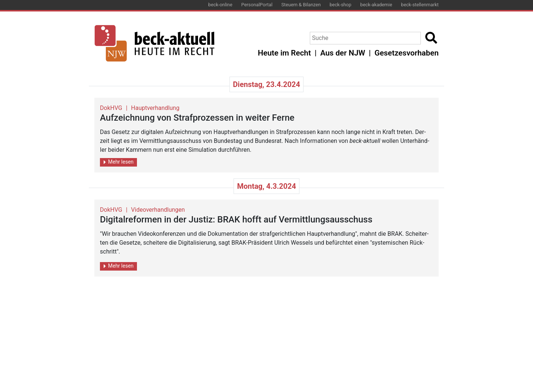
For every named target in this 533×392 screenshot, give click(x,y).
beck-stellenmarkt (420, 5)
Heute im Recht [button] (284, 53)
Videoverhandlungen (158, 210)
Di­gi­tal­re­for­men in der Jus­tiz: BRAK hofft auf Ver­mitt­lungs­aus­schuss (236, 220)
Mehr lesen (119, 162)
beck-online (220, 5)
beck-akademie (376, 5)
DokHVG (111, 108)
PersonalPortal (257, 5)
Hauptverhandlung (155, 108)
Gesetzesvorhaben (407, 53)
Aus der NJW (343, 53)
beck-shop (340, 5)
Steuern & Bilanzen (301, 5)
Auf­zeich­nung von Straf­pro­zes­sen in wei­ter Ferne (197, 118)
